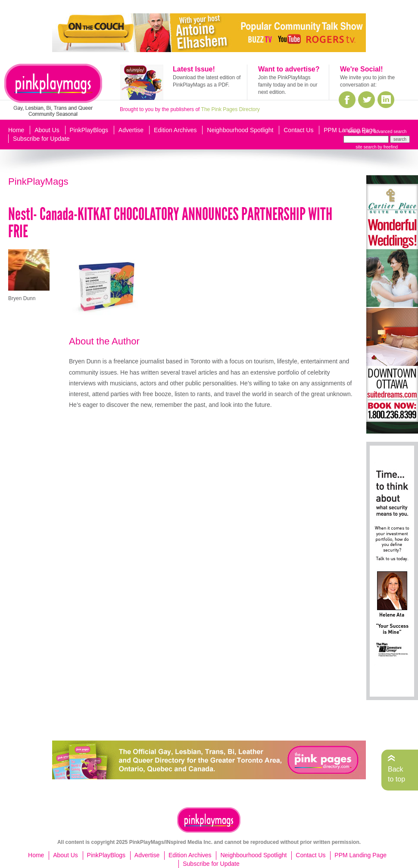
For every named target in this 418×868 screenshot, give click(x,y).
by (387, 147)
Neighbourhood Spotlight (240, 130)
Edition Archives (175, 130)
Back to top (396, 774)
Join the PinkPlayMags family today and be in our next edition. (288, 85)
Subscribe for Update (41, 139)
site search (366, 147)
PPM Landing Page (350, 130)
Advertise (131, 130)
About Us (47, 130)
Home (16, 130)
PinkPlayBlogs (89, 130)
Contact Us (298, 130)
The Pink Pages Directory (231, 109)
